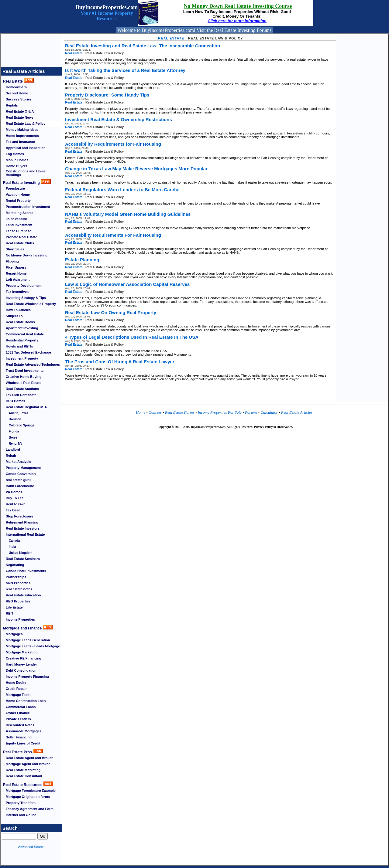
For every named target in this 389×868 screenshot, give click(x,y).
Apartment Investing (22, 328)
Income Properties (20, 619)
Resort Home (16, 273)
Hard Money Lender (21, 664)
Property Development (24, 286)
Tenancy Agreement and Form (30, 809)
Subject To (14, 316)
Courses (155, 412)
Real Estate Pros (17, 752)
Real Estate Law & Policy (26, 124)
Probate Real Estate (21, 237)
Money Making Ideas (22, 130)
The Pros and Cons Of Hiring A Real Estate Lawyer (120, 362)
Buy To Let (14, 498)
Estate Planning (82, 260)
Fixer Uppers (16, 267)
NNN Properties (18, 583)
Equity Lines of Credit (23, 743)
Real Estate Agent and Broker (29, 758)
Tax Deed (13, 510)
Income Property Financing (27, 676)
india (12, 547)
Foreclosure (15, 188)
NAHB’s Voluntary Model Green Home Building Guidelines (128, 214)
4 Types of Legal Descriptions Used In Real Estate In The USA (132, 337)
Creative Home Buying (24, 377)
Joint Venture (16, 219)
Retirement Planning (22, 522)
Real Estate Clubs (20, 243)
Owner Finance (18, 713)
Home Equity (16, 683)
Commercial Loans (21, 707)
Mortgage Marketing (22, 652)
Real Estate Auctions (22, 389)
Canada (14, 541)
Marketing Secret (19, 213)
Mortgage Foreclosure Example (31, 791)
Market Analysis (18, 462)
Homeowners (16, 87)
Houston (15, 419)
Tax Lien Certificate (21, 395)
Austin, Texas (19, 413)
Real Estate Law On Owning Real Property (111, 312)
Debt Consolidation (21, 670)
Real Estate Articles (24, 71)
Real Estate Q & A (20, 111)
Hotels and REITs (19, 346)
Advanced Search (31, 847)
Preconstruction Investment (28, 207)
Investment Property (22, 358)
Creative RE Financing (24, 658)
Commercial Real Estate (25, 334)
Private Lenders (18, 719)
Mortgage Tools (18, 695)
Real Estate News (20, 117)
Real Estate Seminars (23, 559)
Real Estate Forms (180, 412)
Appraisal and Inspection (26, 148)
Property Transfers (21, 803)
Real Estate (13, 81)
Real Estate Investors (23, 528)
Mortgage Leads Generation (28, 640)
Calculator (269, 412)
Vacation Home (18, 195)
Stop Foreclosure (19, 516)
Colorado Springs (22, 425)
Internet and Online (21, 815)
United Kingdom (21, 553)
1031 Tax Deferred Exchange (28, 352)
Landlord (13, 449)
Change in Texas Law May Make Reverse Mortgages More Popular (136, 169)
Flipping (12, 261)
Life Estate (14, 607)
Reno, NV (15, 444)
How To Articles (18, 310)
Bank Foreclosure (20, 486)
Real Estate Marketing (23, 770)
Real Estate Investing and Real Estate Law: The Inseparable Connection (143, 46)
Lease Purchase (19, 231)
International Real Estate (25, 534)
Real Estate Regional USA (26, 407)
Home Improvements (22, 136)
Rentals (12, 105)
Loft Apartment (18, 280)
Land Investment (19, 225)
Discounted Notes (20, 725)
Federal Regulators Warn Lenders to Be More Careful (122, 190)
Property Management (23, 468)
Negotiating (15, 565)
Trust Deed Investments (25, 371)
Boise (13, 437)
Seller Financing (19, 737)
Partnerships (16, 577)
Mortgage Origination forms (28, 797)
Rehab (11, 456)
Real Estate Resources (23, 785)
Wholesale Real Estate (24, 383)
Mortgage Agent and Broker (28, 764)
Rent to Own (16, 504)
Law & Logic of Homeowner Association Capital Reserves (127, 284)
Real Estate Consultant (24, 776)
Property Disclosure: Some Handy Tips (107, 95)
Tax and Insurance (20, 142)
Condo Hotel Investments (26, 571)
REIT (10, 613)
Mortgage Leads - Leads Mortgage (33, 646)
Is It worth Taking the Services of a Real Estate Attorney (125, 70)
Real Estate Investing (21, 183)
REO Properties (18, 601)
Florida (14, 431)
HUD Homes (15, 401)
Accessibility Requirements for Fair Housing (113, 144)
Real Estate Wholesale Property (31, 304)
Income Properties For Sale (220, 412)
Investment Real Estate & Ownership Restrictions (119, 119)
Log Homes (15, 154)
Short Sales (15, 249)
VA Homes (14, 492)
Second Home (17, 93)
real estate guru (18, 480)
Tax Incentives (17, 292)
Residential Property (22, 340)
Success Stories (19, 99)
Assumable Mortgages (24, 731)
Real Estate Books (20, 322)
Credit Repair (16, 689)
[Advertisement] (31, 48)
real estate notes (19, 589)
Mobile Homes (17, 160)
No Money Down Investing (27, 255)
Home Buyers (17, 166)
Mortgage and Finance (22, 628)
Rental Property (18, 201)
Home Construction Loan (26, 701)
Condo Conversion (21, 474)
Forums (252, 412)
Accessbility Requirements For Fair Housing (113, 235)
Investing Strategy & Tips (26, 298)
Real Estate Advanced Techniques (33, 364)
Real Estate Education (23, 595)
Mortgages (14, 634)
